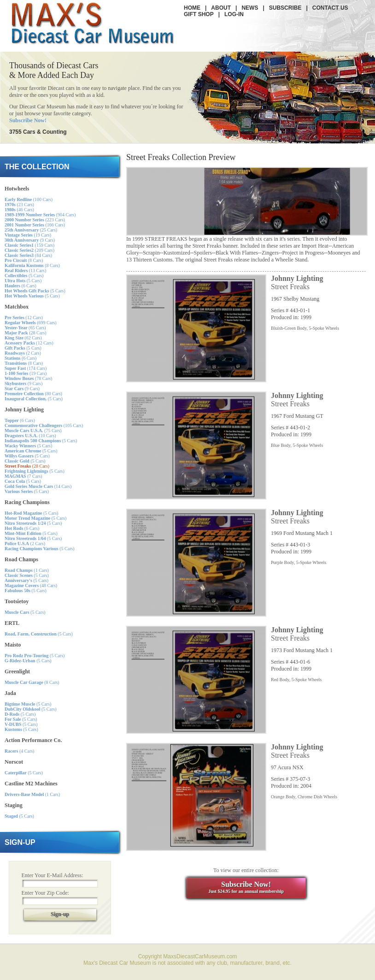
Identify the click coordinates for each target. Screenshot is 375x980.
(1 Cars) (27, 570)
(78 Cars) (28, 378)
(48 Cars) (31, 585)
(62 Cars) (23, 338)
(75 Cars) (33, 431)
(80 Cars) (33, 394)
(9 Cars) (30, 240)
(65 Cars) (25, 328)
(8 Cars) (24, 260)
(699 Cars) (31, 323)
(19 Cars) (28, 235)
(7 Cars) (23, 476)
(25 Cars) (31, 230)
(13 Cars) (25, 270)
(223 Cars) (35, 220)
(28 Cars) (26, 333)
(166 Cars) (35, 225)
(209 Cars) (29, 250)
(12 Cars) (24, 318)
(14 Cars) (38, 486)
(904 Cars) (40, 215)
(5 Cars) (24, 276)
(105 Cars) (44, 425)
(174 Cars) (26, 368)
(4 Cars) (19, 751)
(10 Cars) (30, 436)
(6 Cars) (21, 286)
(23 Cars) (19, 205)
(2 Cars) (23, 353)
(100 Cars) (29, 199)
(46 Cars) (19, 210)
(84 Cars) (28, 255)
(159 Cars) (29, 245)
